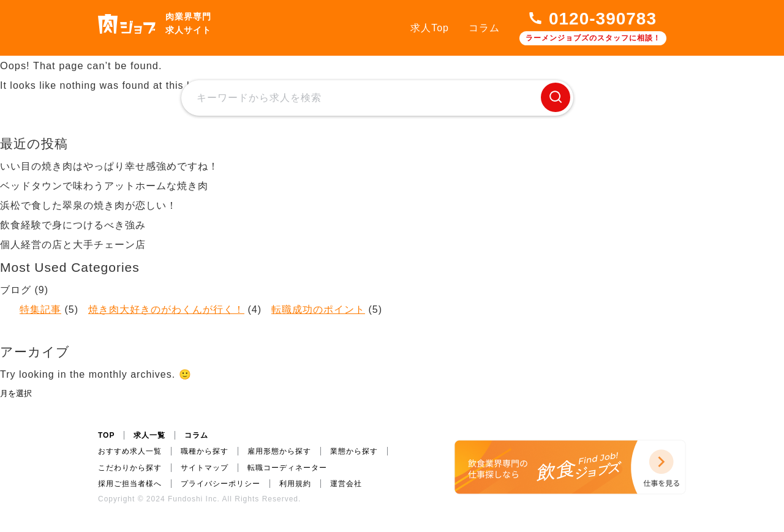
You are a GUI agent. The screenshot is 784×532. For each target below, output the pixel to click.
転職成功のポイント (318, 309)
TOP (106, 435)
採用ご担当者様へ (130, 484)
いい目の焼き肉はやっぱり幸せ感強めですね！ (109, 166)
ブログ (16, 290)
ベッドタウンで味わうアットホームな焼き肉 (104, 186)
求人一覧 (149, 435)
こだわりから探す (130, 468)
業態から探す (354, 451)
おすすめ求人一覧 (130, 451)
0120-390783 (603, 19)
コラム (484, 28)
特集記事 (40, 309)
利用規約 (295, 484)
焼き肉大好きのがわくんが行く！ (166, 309)
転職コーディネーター (287, 468)
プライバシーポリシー (221, 484)
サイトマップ (205, 468)
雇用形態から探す (279, 451)
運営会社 (346, 484)
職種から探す (205, 451)
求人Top (430, 28)
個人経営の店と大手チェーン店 (73, 245)
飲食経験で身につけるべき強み (73, 225)
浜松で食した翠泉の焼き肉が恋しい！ (89, 205)
